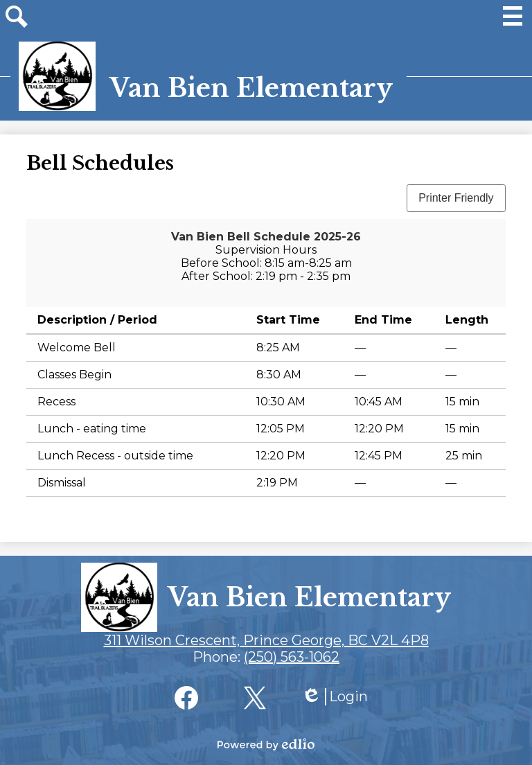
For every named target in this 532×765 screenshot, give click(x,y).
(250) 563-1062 (292, 657)
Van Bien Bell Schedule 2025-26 (266, 237)
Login (335, 697)
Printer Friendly (456, 198)
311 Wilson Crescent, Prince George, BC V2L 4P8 (266, 640)
